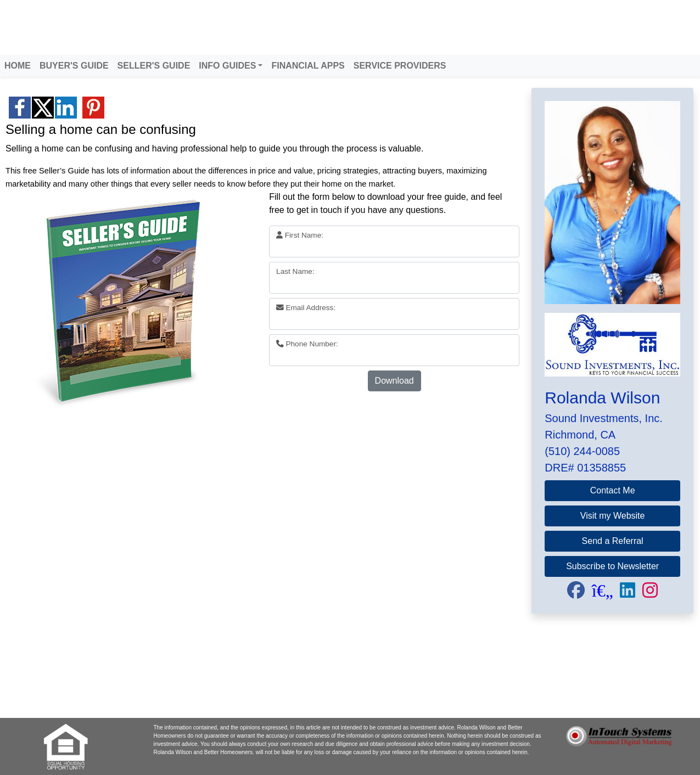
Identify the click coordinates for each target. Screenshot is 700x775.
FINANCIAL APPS (308, 66)
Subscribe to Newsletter (612, 566)
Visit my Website (613, 516)
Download (394, 381)
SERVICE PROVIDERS (400, 66)
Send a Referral (613, 541)
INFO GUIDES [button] (227, 66)
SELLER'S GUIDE (154, 66)
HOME (18, 66)
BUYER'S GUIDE (74, 66)
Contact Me (613, 490)
